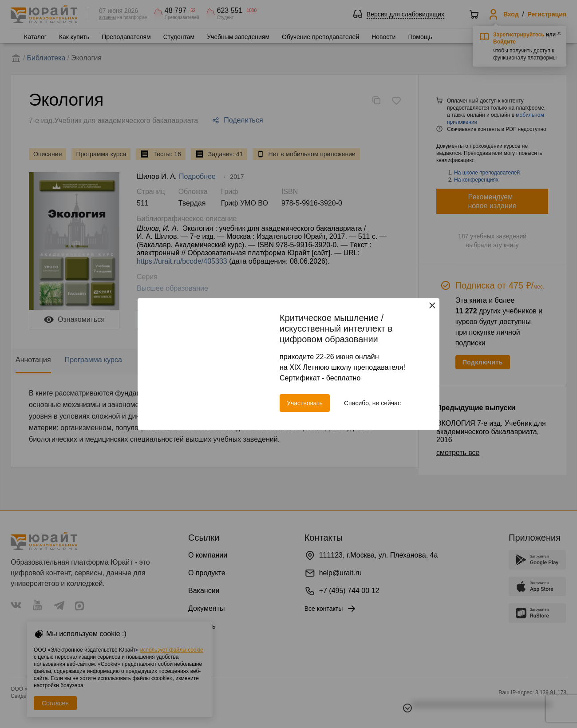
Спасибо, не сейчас (372, 403)
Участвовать (305, 403)
